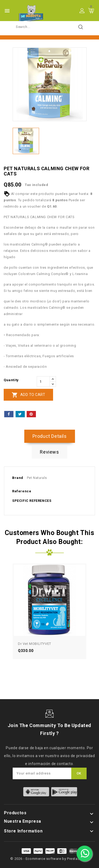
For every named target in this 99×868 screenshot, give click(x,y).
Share (9, 414)
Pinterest (31, 414)
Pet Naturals (37, 478)
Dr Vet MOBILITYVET (35, 644)
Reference (22, 491)
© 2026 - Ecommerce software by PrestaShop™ (49, 859)
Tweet (20, 414)
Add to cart (28, 395)
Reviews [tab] (49, 452)
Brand (18, 478)
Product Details (50, 436)
